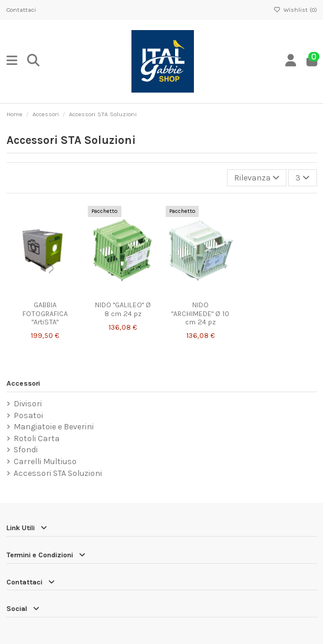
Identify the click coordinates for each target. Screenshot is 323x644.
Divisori (28, 404)
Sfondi (26, 450)
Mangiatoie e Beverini (54, 427)
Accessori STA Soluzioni (58, 473)
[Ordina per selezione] (257, 178)
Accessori (23, 383)
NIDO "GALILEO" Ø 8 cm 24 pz (123, 309)
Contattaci (21, 10)
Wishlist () (295, 10)
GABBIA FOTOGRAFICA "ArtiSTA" (45, 313)
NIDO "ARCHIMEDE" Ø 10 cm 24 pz (200, 313)
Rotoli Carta (37, 438)
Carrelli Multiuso (45, 461)
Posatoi (28, 415)
